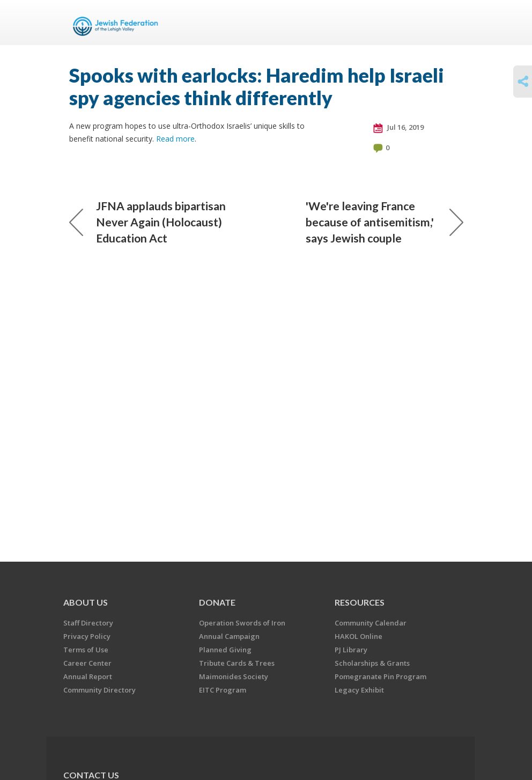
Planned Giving (225, 650)
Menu (451, 23)
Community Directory (99, 690)
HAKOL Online (359, 636)
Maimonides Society (234, 676)
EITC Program (223, 690)
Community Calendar (371, 623)
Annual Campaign (229, 636)
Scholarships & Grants (372, 663)
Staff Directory (88, 623)
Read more (175, 139)
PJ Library (351, 650)
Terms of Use (86, 650)
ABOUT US (86, 602)
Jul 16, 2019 (398, 128)
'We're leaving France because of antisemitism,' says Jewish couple (385, 222)
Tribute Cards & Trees (237, 663)
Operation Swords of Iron (242, 623)
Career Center (87, 663)
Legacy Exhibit (359, 690)
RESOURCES (360, 602)
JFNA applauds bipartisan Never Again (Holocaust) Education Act (147, 222)
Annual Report (88, 676)
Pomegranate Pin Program (380, 676)
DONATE (217, 602)
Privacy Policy (87, 636)
